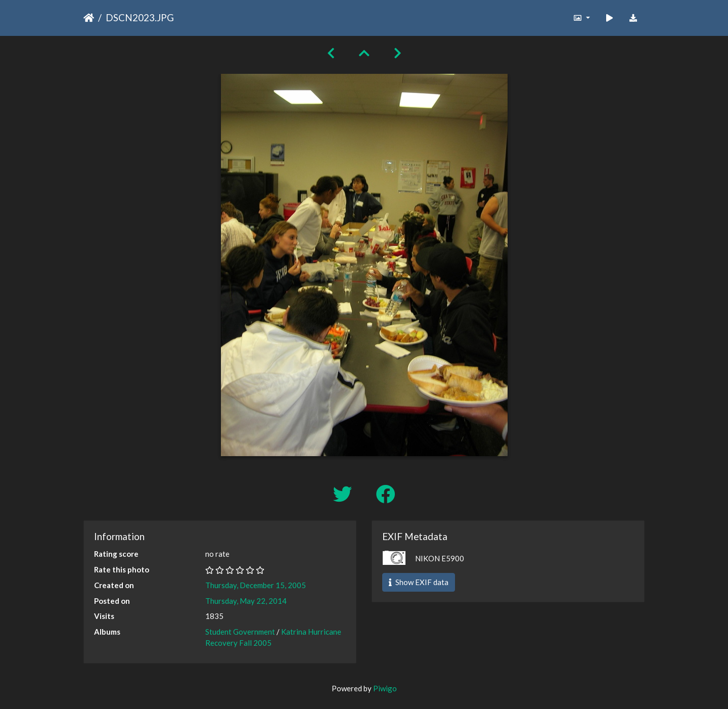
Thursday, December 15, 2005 (256, 585)
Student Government (240, 632)
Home (89, 18)
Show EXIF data (419, 582)
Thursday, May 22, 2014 (246, 601)
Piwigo (385, 688)
